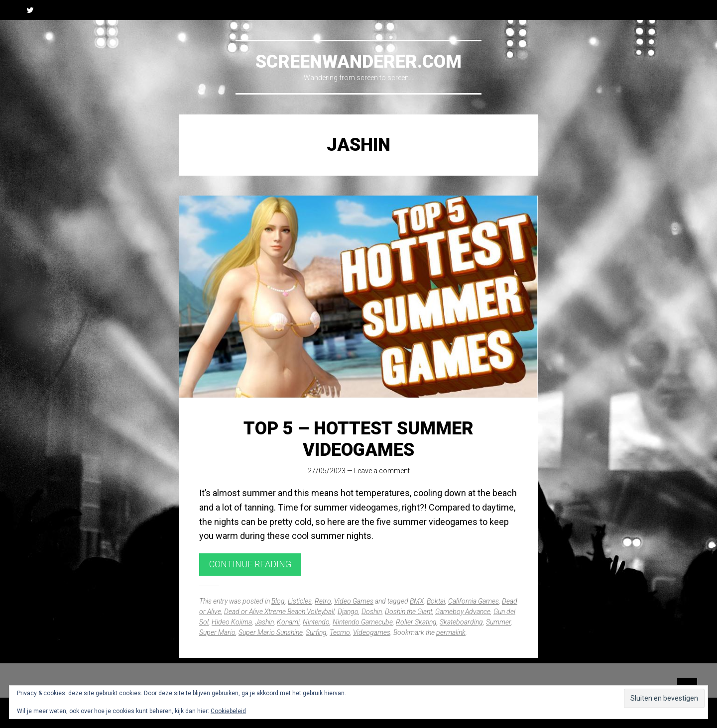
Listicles (300, 601)
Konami (288, 622)
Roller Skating (416, 622)
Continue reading (250, 564)
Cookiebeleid (228, 711)
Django (348, 612)
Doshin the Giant (409, 612)
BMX (417, 601)
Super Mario (217, 632)
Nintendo (316, 622)
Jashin (264, 622)
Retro (323, 601)
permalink (451, 632)
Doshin (372, 612)
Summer (498, 622)
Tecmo (340, 632)
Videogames (372, 632)
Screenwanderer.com (358, 62)
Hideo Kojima (232, 622)
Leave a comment (382, 471)
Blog (278, 601)
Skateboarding (461, 622)
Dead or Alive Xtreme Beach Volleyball (279, 612)
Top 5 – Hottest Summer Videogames (358, 439)
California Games (474, 601)
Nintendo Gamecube (363, 622)
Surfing (316, 632)
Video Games (354, 601)
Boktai (436, 601)
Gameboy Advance (463, 612)
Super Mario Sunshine (271, 632)
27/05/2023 (327, 471)
